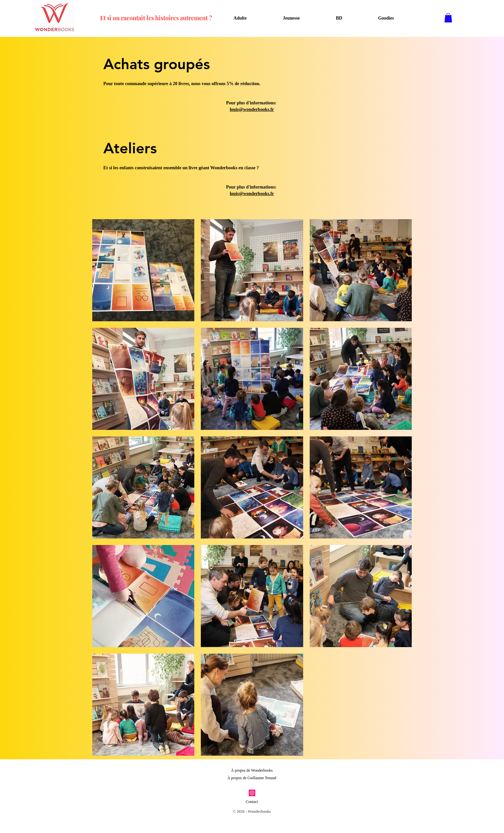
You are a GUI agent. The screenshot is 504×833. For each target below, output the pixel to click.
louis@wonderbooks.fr (252, 109)
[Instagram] (252, 793)
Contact (252, 802)
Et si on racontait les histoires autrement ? (156, 18)
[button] (448, 18)
